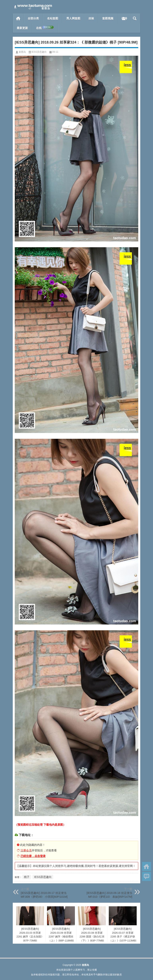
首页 (18, 18)
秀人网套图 (73, 18)
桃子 (27, 877)
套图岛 (22, 52)
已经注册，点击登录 (33, 856)
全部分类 (33, 18)
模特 (124, 18)
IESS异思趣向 (39, 52)
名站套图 (53, 18)
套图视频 (108, 18)
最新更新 (22, 28)
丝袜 (91, 18)
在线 (45, 28)
